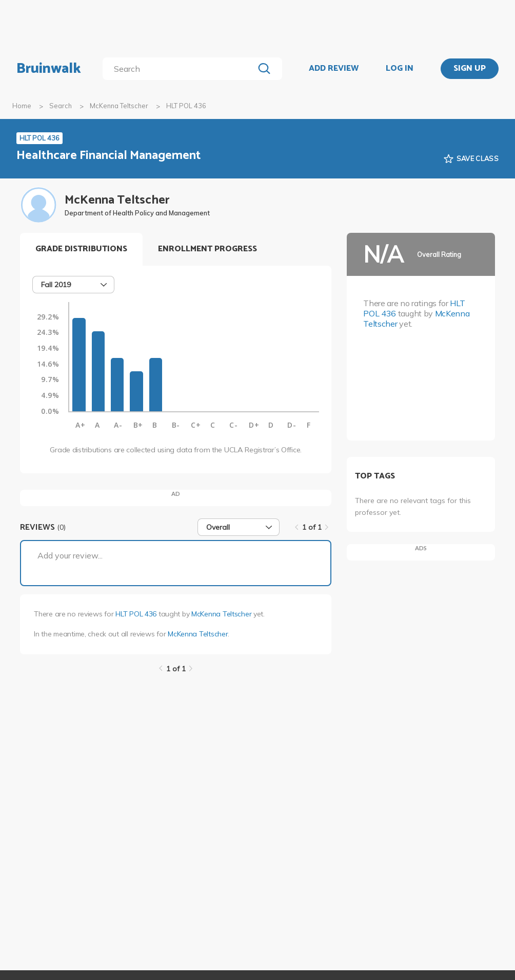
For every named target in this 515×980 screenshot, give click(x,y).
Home (22, 106)
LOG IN (400, 69)
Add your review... (70, 555)
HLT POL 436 (136, 614)
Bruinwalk (49, 69)
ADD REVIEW (334, 69)
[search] (180, 69)
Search (61, 106)
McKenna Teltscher (119, 106)
